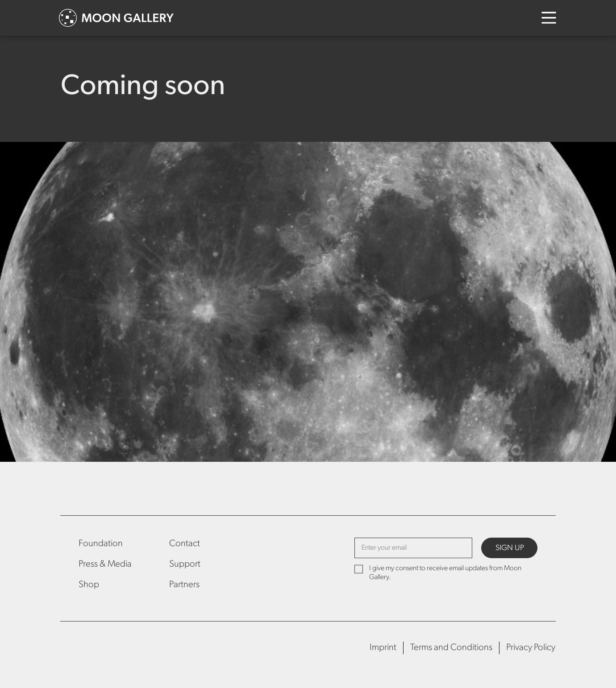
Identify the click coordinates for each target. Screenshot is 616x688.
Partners (184, 585)
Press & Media (105, 564)
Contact (185, 544)
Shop (89, 585)
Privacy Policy (531, 648)
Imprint (383, 648)
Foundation (101, 544)
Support (185, 564)
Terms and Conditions (451, 648)
